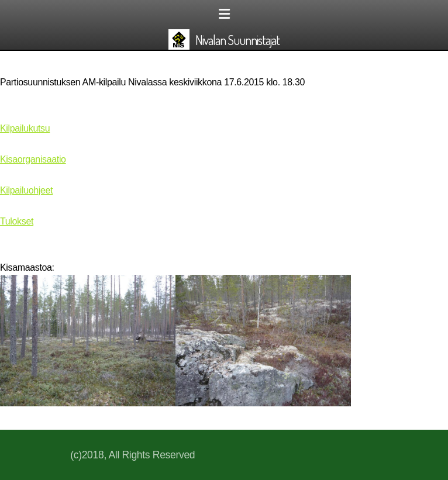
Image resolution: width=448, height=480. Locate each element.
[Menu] (224, 15)
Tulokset (17, 221)
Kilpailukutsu (25, 128)
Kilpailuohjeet (26, 190)
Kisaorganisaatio (33, 159)
